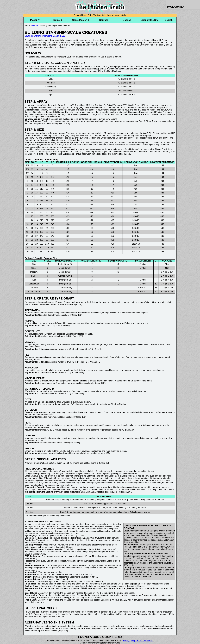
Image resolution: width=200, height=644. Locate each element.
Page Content (176, 7)
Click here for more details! (114, 15)
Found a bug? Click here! (100, 637)
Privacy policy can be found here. (138, 640)
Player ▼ (35, 20)
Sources (104, 20)
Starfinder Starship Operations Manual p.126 (45, 36)
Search (169, 20)
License (127, 20)
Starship (34, 25)
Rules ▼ (58, 20)
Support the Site (150, 20)
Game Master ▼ (81, 20)
